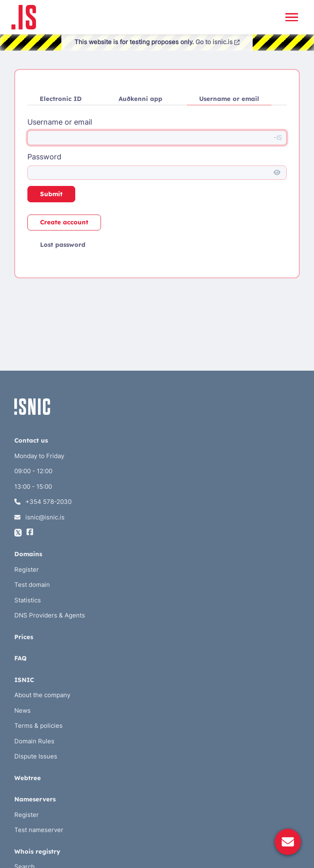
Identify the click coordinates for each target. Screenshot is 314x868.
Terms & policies (38, 726)
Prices (24, 637)
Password (44, 157)
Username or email (229, 99)
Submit (51, 194)
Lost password (63, 245)
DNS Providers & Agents (50, 615)
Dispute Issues (36, 756)
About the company (42, 695)
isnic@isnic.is (39, 517)
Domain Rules (34, 741)
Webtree (28, 778)
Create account (64, 222)
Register (27, 569)
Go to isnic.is (218, 42)
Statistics (28, 600)
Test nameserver (39, 830)
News (22, 710)
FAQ (20, 658)
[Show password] (277, 173)
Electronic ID (61, 99)
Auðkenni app (140, 99)
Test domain (32, 585)
